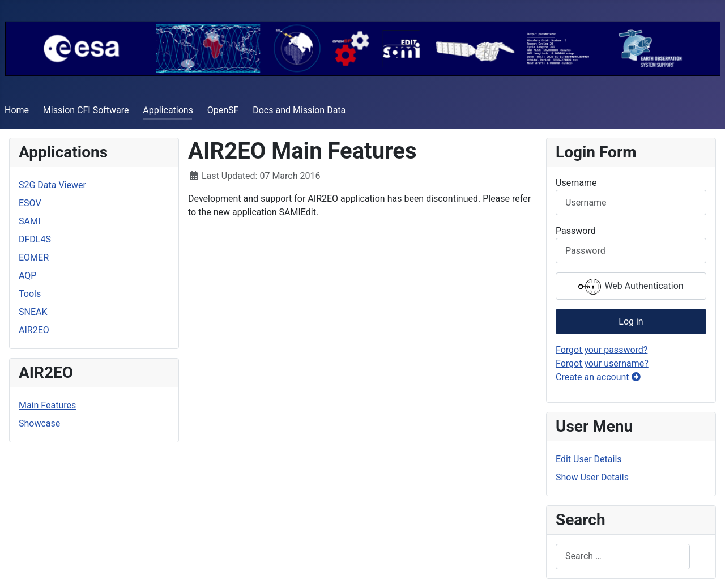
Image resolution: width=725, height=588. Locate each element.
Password (576, 231)
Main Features (47, 405)
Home (17, 110)
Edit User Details (589, 459)
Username (576, 183)
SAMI (29, 221)
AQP (27, 276)
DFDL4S (35, 239)
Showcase (39, 423)
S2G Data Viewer (52, 185)
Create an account (598, 377)
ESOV (30, 203)
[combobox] (623, 557)
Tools (30, 294)
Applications (168, 110)
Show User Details (592, 477)
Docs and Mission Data (299, 110)
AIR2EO (34, 330)
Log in (631, 321)
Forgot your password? (602, 350)
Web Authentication (631, 287)
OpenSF (223, 110)
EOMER (34, 257)
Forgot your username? (602, 363)
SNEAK (33, 312)
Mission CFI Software (86, 110)
